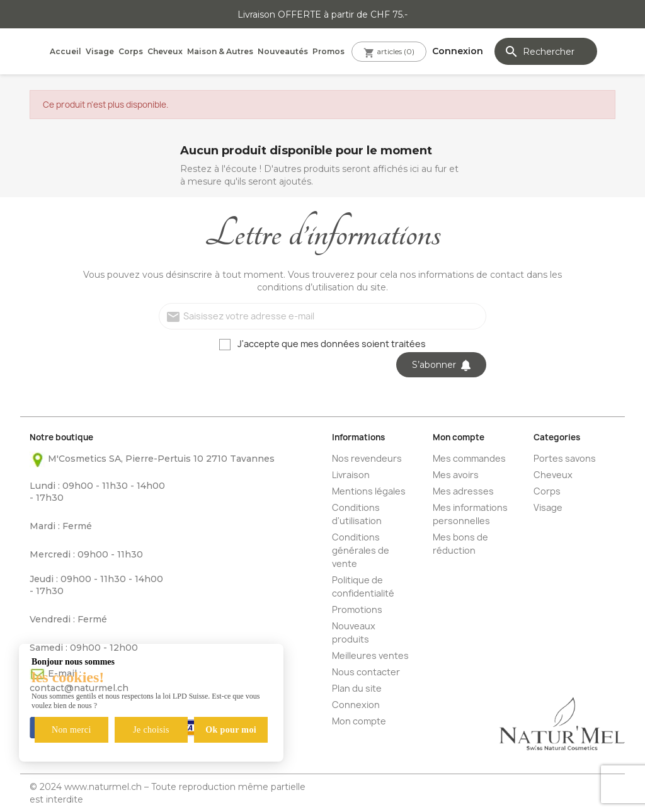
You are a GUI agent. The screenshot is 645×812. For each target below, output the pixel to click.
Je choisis (151, 730)
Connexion (356, 705)
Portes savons (565, 458)
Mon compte (359, 721)
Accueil (66, 51)
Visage (100, 51)
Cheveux (165, 51)
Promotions (357, 609)
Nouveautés (283, 51)
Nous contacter (366, 672)
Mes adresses (463, 491)
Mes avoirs (456, 475)
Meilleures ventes (370, 655)
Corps (131, 51)
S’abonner (441, 365)
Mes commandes (469, 458)
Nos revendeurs (367, 458)
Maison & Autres (220, 51)
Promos (328, 51)
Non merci (71, 730)
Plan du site (357, 688)
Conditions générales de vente (361, 550)
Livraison (351, 475)
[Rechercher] (546, 51)
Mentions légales (369, 491)
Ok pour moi (231, 730)
